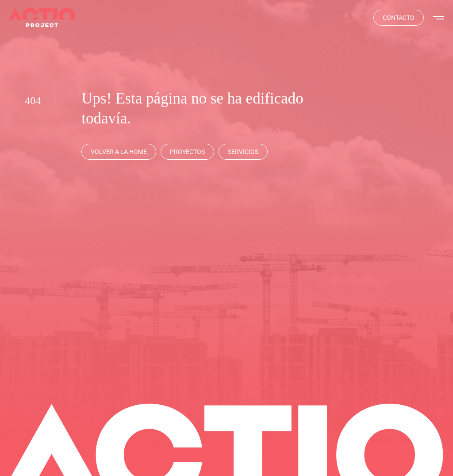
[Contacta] (399, 18)
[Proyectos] (187, 152)
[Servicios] (243, 152)
